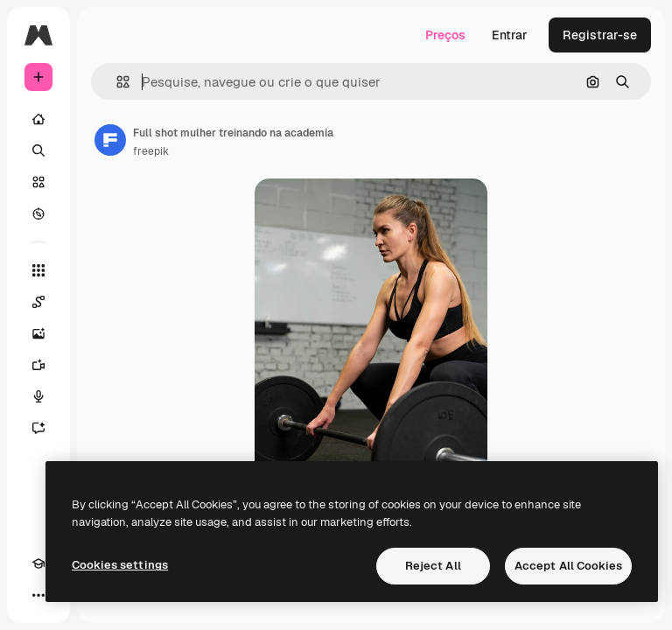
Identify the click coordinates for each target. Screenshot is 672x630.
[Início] (38, 119)
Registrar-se (600, 35)
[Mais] (38, 595)
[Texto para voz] (38, 396)
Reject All (433, 566)
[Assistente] (38, 428)
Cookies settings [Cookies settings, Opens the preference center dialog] (120, 565)
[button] (116, 82)
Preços (445, 35)
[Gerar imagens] (38, 333)
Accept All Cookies (568, 566)
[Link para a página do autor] (110, 140)
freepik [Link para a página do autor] (151, 151)
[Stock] (38, 182)
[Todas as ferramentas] (38, 270)
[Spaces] (38, 302)
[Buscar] (38, 150)
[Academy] (38, 563)
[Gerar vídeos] (38, 365)
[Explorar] (38, 213)
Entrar (510, 35)
